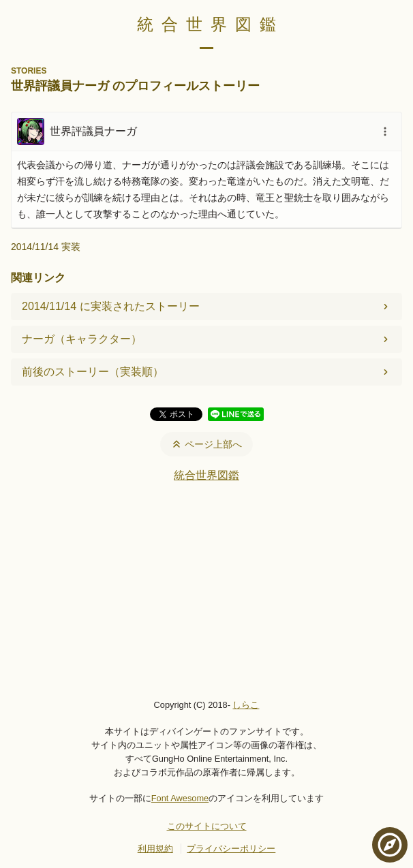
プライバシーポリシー (231, 849)
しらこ (246, 705)
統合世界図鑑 (211, 24)
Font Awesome (180, 798)
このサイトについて (207, 826)
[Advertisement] (206, 590)
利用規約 (155, 849)
